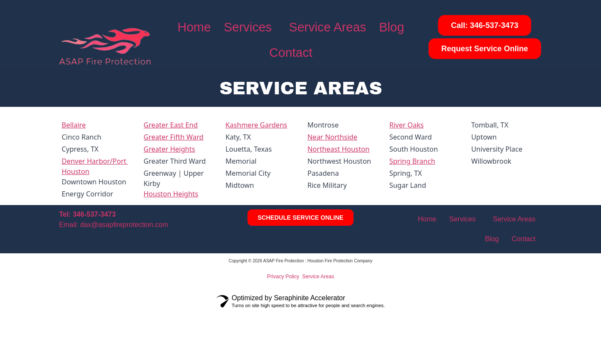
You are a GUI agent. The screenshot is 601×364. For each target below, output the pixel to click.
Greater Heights (169, 149)
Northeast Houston (338, 149)
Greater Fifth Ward (174, 137)
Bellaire (74, 125)
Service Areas (327, 27)
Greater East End (171, 125)
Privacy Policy (283, 277)
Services (248, 27)
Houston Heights (171, 194)
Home (194, 27)
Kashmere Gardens (256, 125)
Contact (291, 53)
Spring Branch (412, 161)
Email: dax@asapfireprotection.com (114, 225)
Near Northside (332, 137)
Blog (391, 27)
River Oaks (407, 125)
